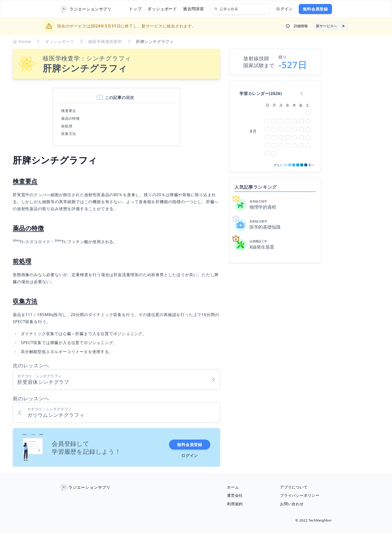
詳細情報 (297, 26)
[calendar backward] (302, 93)
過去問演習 (193, 9)
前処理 (67, 126)
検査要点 (69, 111)
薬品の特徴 (70, 118)
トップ (135, 9)
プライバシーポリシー (301, 495)
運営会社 (235, 495)
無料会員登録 (315, 9)
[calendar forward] (309, 93)
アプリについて (295, 486)
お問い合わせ (293, 504)
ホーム (233, 486)
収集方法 (69, 134)
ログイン (284, 9)
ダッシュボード (162, 9)
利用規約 (235, 504)
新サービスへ (330, 26)
